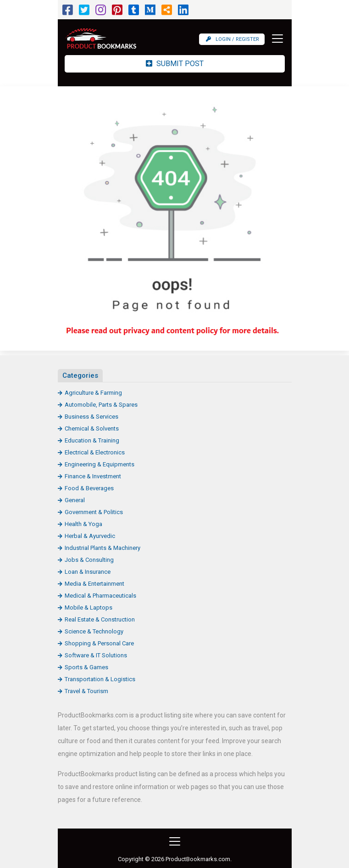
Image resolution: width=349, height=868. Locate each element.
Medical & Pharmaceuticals (100, 596)
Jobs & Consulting (89, 560)
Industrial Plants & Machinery (102, 548)
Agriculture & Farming (93, 393)
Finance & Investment (93, 476)
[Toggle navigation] (275, 39)
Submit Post (175, 64)
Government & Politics (94, 512)
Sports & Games (86, 667)
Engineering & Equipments (100, 464)
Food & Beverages (89, 488)
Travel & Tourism (86, 691)
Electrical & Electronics (95, 452)
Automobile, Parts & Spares (101, 405)
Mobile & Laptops (89, 608)
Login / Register (233, 39)
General (75, 500)
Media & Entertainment (94, 584)
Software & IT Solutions (96, 655)
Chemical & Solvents (92, 428)
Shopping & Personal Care (99, 643)
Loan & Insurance (88, 572)
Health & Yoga (83, 524)
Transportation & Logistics (100, 679)
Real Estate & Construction (100, 619)
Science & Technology (94, 631)
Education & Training (92, 440)
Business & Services (91, 417)
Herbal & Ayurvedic (90, 536)
